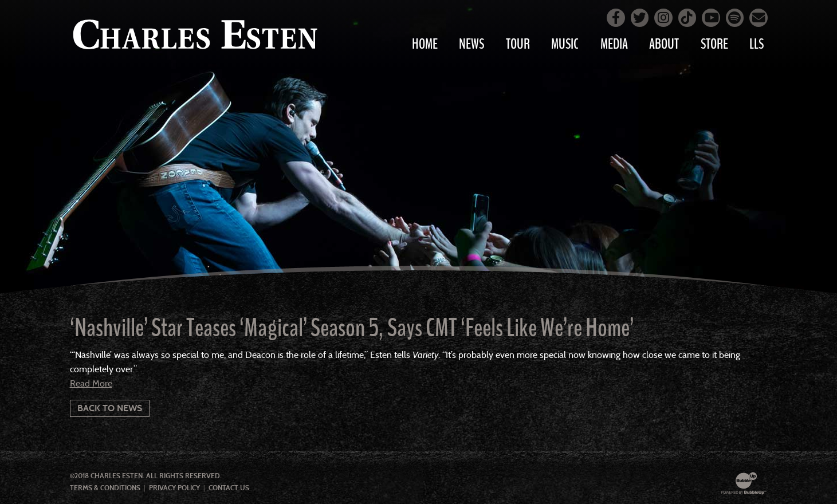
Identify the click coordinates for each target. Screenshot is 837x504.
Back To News (110, 408)
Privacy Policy (174, 488)
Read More (91, 383)
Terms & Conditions (105, 488)
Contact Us (229, 488)
